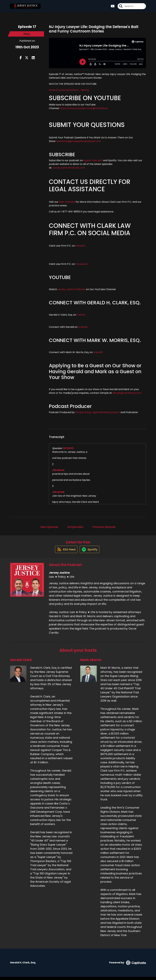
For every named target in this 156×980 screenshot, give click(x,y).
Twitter (81, 315)
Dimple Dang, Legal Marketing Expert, (98, 412)
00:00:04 (59, 470)
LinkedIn (80, 246)
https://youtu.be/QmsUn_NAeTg (69, 90)
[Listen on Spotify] (90, 552)
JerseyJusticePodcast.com (69, 168)
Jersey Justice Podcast (71, 289)
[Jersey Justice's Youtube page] (113, 8)
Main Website (67, 202)
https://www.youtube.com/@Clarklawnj (83, 108)
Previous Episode (104, 527)
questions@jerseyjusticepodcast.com (79, 141)
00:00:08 (59, 492)
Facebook (82, 264)
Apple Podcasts (93, 160)
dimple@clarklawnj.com (127, 393)
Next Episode (49, 527)
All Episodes (75, 527)
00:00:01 (68, 448)
